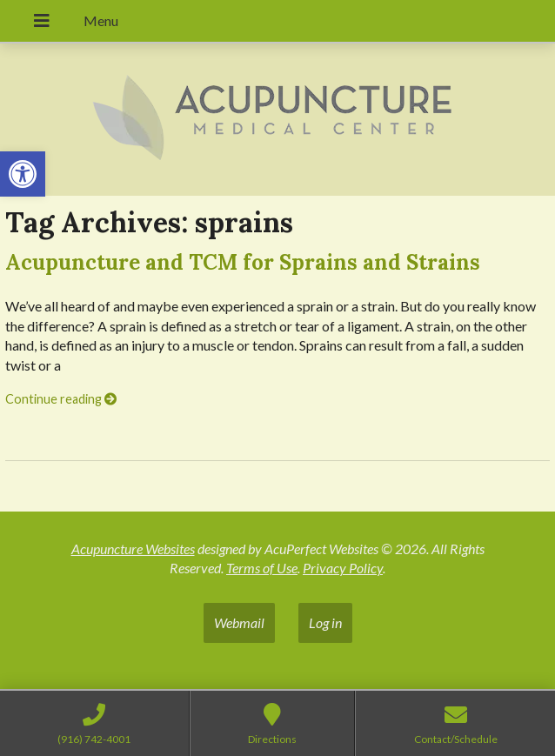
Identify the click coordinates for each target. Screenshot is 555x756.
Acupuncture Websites (133, 549)
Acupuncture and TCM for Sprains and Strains (243, 262)
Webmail (239, 622)
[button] (23, 174)
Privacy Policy (343, 568)
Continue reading (61, 399)
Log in (325, 622)
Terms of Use (262, 568)
